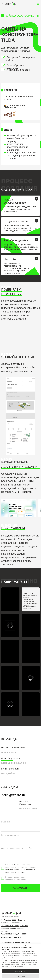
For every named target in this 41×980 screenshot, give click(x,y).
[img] (10, 652)
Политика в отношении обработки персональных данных (13, 923)
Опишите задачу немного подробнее (17, 848)
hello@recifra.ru (13, 795)
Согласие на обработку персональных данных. (15, 928)
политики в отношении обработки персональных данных (20, 871)
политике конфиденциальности (16, 966)
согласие (15, 865)
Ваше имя (6, 822)
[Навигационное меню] (38, 4)
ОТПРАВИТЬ (20, 888)
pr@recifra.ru (7, 942)
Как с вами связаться (10, 835)
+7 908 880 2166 (28, 808)
